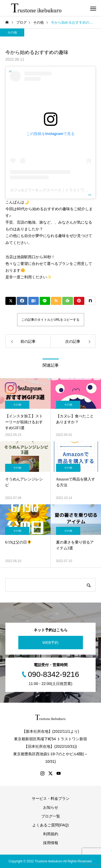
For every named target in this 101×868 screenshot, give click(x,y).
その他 (12, 32)
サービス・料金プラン (51, 798)
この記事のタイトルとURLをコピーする (50, 320)
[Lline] (45, 301)
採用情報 (51, 843)
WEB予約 (51, 643)
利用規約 (51, 834)
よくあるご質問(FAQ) (50, 825)
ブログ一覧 (51, 816)
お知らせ (51, 807)
